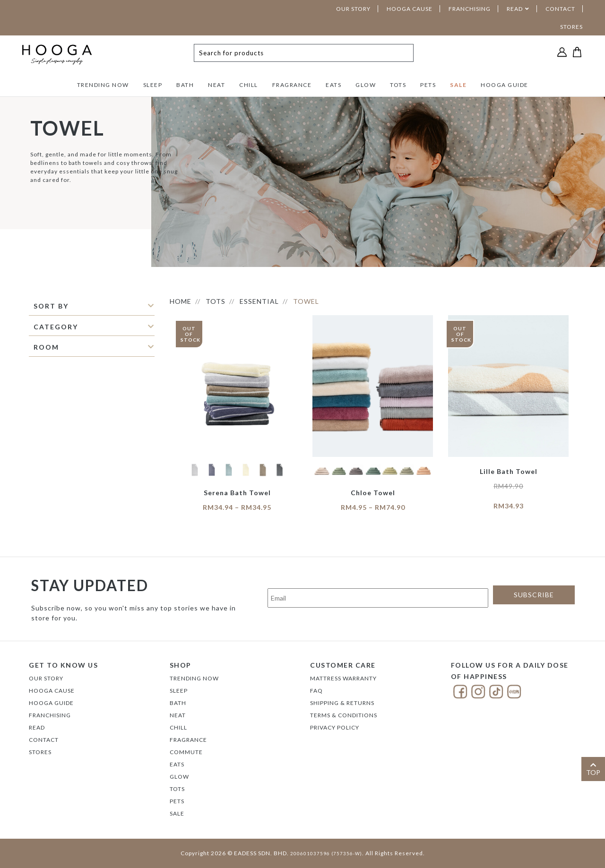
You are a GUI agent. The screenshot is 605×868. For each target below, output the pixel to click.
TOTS (398, 85)
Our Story (46, 678)
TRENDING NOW (103, 85)
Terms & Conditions (344, 715)
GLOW (366, 85)
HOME (181, 301)
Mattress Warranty (343, 678)
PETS (428, 85)
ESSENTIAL (259, 301)
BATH (185, 85)
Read (37, 727)
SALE (458, 85)
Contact (44, 740)
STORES (571, 27)
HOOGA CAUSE (410, 9)
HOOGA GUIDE (505, 85)
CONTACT (560, 9)
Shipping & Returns (342, 703)
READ (515, 9)
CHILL (249, 85)
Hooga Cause (52, 691)
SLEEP (153, 85)
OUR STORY (353, 9)
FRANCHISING (470, 9)
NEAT (216, 85)
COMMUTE (186, 752)
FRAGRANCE (292, 85)
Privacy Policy (335, 727)
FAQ (316, 691)
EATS (333, 85)
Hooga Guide (51, 703)
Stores (40, 752)
